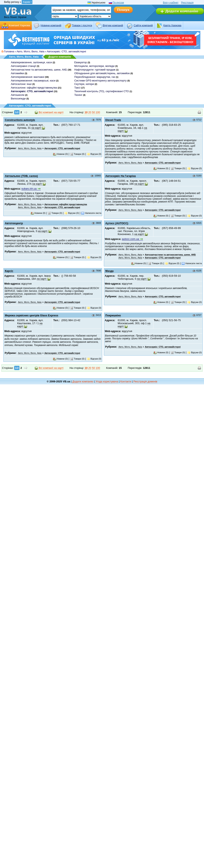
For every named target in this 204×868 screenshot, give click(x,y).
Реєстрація (187, 3)
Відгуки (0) (94, 154)
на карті (36, 128)
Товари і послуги (82, 25)
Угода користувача (107, 381)
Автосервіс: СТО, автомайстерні (66, 51)
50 (93, 112)
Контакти (126, 381)
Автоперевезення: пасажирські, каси (33, 81)
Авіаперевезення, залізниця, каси (32, 62)
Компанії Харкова (19, 25)
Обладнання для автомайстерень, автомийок (102, 73)
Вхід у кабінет (171, 3)
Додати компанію (60, 57)
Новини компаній (51, 25)
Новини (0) (60, 154)
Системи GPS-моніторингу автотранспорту (100, 81)
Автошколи (18, 95)
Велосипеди (18, 99)
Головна (9, 51)
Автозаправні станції (23, 66)
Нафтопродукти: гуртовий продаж (95, 70)
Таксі (77, 88)
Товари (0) (77, 154)
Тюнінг (78, 95)
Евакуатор (81, 62)
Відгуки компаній (113, 25)
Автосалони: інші (21, 84)
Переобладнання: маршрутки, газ (95, 77)
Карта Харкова (172, 25)
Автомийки (18, 73)
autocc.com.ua (131, 239)
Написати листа (91, 213)
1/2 (17, 112)
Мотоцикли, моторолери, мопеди (94, 66)
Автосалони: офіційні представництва (34, 88)
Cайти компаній (143, 25)
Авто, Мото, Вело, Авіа (30, 51)
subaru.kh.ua (29, 189)
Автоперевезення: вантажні (28, 77)
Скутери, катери (84, 84)
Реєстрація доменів (145, 381)
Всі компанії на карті (49, 112)
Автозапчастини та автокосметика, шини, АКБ (39, 70)
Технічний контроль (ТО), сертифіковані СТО (102, 91)
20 (90, 112)
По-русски (118, 3)
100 (98, 112)
